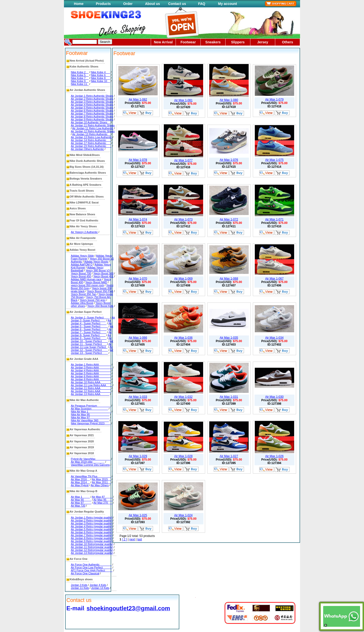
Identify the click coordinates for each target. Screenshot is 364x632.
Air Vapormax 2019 (82, 447)
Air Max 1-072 (229, 219)
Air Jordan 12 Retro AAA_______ (91, 391)
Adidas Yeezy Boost (82, 250)
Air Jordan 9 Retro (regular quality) (92, 541)
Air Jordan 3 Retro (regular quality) (92, 523)
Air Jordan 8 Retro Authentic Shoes (92, 116)
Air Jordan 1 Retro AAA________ (91, 365)
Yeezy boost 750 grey (93, 300)
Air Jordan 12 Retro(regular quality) (92, 550)
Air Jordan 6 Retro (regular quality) (92, 532)
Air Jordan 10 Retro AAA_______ (91, 382)
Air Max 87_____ (102, 497)
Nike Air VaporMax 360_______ (90, 420)
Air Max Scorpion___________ (89, 409)
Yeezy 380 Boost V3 (98, 270)
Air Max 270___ (103, 503)
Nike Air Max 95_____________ (90, 415)
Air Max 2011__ (101, 482)
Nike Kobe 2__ (80, 72)
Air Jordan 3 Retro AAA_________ (92, 367)
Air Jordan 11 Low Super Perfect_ (91, 346)
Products (103, 4)
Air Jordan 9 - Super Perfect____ (91, 337)
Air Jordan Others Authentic (87, 149)
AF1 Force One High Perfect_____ (92, 570)
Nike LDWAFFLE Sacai (84, 202)
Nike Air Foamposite (83, 238)
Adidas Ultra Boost (82, 303)
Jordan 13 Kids (100, 588)
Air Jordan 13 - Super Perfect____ (92, 351)
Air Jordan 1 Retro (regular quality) (92, 517)
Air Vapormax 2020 (82, 441)
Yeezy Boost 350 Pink (100, 291)
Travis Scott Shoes (82, 191)
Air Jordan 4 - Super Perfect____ (91, 322)
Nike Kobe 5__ (80, 75)
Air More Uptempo (81, 244)
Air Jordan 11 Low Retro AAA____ (91, 385)
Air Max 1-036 (183, 338)
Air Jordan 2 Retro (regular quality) (92, 520)
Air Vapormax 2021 (82, 435)
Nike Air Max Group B (83, 491)
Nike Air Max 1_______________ (91, 412)
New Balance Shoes (82, 214)
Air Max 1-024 (183, 515)
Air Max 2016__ (80, 479)
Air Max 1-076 (229, 160)
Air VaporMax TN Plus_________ (91, 476)
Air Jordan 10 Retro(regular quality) (92, 544)
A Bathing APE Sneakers (85, 185)
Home (79, 4)
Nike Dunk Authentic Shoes (87, 161)
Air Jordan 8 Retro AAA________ (91, 379)
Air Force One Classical (85, 573)
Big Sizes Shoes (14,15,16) (87, 167)
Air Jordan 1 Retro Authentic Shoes (92, 96)
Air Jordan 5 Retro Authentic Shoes (92, 108)
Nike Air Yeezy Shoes (83, 226)
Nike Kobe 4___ (100, 72)
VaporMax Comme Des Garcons (90, 465)
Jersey (263, 42)
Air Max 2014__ (80, 482)
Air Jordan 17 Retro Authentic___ (91, 143)
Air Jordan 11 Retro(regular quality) (92, 547)
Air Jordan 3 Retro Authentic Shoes (92, 102)
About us (153, 4)
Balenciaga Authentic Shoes (88, 173)
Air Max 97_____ (81, 503)
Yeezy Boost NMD (96, 282)
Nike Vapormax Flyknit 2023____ (91, 423)
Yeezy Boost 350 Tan (83, 294)
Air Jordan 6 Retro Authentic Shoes (92, 111)
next (132, 539)
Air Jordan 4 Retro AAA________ (91, 370)
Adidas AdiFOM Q (82, 265)
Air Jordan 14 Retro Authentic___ (91, 140)
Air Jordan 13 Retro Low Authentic (91, 137)
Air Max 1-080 (229, 100)
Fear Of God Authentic (84, 220)
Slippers (238, 42)
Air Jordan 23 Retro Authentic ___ (91, 146)
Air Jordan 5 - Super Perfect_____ (91, 325)
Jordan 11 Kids (80, 588)
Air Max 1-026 (274, 456)
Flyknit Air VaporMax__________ (91, 459)
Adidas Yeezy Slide (82, 256)
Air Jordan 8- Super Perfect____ (91, 334)
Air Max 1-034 (274, 338)
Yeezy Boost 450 (81, 276)
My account (227, 4)
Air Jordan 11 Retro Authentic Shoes (93, 125)
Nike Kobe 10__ (100, 81)
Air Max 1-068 (229, 279)
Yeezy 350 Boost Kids (100, 306)
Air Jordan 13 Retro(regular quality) (92, 553)
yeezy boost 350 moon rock (87, 285)
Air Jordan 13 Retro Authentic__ (91, 134)
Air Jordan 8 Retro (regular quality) (92, 538)
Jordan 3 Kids (79, 585)
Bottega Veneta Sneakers (86, 179)
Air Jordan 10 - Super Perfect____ (91, 340)
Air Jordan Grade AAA (84, 359)
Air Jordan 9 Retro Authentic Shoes (92, 119)
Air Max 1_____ (80, 497)
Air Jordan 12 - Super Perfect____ (92, 349)
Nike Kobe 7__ (80, 78)
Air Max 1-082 (138, 100)
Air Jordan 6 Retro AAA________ (91, 376)
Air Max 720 (78, 506)
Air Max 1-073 (183, 219)
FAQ (202, 4)
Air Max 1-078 (138, 160)
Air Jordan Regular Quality (87, 512)
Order (128, 4)
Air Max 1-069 (183, 279)
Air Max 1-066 (138, 338)
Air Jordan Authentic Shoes (87, 90)
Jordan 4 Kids (98, 585)
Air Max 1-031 (229, 397)
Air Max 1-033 (138, 397)
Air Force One (79, 559)
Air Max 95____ (103, 500)
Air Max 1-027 (229, 456)
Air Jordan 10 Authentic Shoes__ (91, 122)
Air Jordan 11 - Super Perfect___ (92, 343)
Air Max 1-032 (183, 397)
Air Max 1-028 (183, 456)
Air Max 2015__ (101, 479)
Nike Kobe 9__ (80, 81)
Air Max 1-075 (274, 160)
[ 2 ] (124, 539)
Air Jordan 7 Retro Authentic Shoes (92, 114)
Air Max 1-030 (274, 397)
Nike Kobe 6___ (100, 75)
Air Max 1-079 (274, 100)
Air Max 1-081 (183, 100)
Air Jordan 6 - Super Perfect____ (92, 328)
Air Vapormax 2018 (82, 453)
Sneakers (213, 42)
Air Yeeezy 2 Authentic (84, 232)
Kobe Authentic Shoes (84, 67)
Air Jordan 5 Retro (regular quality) (92, 529)
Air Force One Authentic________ (91, 565)
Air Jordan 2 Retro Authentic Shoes (92, 99)
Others (287, 42)
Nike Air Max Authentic (84, 400)
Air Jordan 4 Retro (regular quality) (92, 526)
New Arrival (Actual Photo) (87, 61)
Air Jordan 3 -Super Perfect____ (93, 319)
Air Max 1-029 (138, 456)
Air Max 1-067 (274, 279)
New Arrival (163, 42)
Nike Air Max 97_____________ (90, 417)
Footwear (188, 42)
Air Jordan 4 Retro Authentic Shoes (92, 105)
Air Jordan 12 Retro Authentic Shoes (93, 131)
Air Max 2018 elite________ (88, 462)
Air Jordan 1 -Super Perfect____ (90, 317)
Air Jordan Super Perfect (86, 312)
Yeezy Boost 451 (103, 276)
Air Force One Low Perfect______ (91, 567)
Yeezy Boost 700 (81, 273)
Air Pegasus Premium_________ (91, 406)
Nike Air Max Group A (83, 471)
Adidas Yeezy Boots (96, 262)
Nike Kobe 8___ (100, 78)
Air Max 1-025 (138, 515)
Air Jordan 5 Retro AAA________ (91, 373)
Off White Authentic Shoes (87, 197)
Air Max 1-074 (138, 219)
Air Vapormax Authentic (85, 429)
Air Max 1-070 (138, 279)
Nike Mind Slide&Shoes (85, 155)
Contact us (177, 4)
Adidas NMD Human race (86, 279)
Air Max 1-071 (274, 219)
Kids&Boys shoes (81, 579)
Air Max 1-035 (229, 338)
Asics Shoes (78, 208)
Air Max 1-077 (183, 160)
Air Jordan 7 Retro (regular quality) (92, 535)
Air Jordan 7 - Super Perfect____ (91, 331)
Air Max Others (100, 485)
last (140, 539)
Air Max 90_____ (81, 500)
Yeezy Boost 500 (103, 273)
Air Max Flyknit (80, 485)
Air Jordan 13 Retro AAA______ (90, 394)
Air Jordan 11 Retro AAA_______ (91, 388)
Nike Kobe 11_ (80, 84)
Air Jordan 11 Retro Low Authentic (93, 128)
